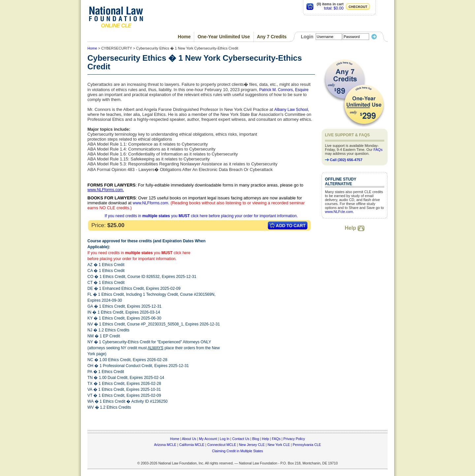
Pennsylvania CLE (307, 445)
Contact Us (241, 439)
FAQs (378, 150)
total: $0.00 (334, 8)
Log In (224, 439)
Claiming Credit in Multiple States (238, 451)
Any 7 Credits (272, 37)
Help (355, 228)
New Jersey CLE (252, 445)
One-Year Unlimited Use (224, 37)
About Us (189, 439)
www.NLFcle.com (339, 212)
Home (184, 37)
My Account (208, 439)
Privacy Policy (294, 439)
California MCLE (192, 445)
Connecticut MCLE (222, 445)
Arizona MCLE (165, 445)
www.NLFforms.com (105, 190)
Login (307, 37)
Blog (255, 439)
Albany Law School (291, 110)
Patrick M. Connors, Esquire (284, 90)
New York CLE (279, 445)
